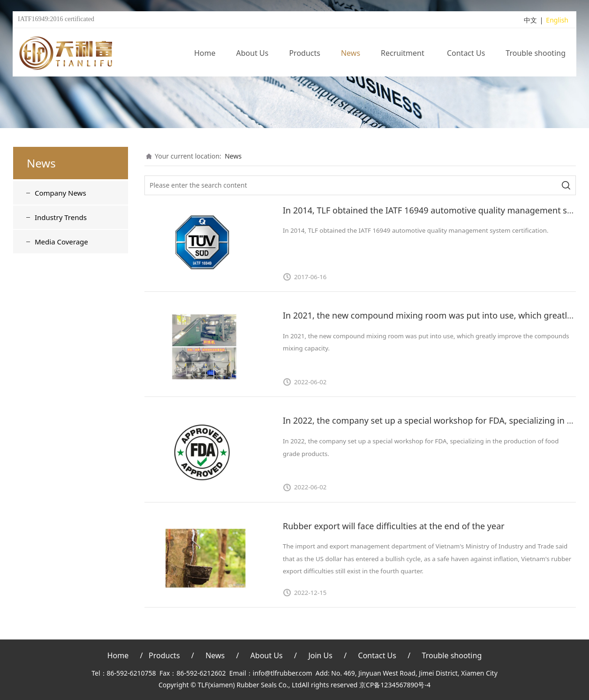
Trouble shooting (536, 53)
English (557, 20)
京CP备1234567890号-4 (395, 685)
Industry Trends (61, 217)
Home (205, 53)
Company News (60, 193)
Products (305, 53)
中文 (530, 20)
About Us (253, 53)
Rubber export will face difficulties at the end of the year (394, 526)
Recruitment (404, 53)
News (351, 53)
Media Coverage (61, 242)
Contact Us (466, 53)
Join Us (320, 655)
